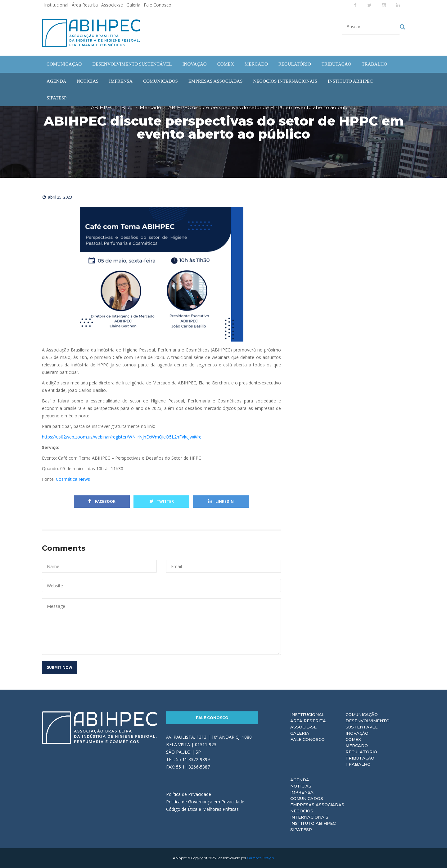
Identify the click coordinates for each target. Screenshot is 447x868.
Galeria (133, 5)
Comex (353, 739)
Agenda (300, 780)
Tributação (360, 758)
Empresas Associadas (317, 805)
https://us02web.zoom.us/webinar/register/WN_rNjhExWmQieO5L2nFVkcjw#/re (122, 437)
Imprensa (302, 792)
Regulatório (361, 752)
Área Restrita (85, 5)
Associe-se (112, 5)
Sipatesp (301, 829)
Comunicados (307, 798)
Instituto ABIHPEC (313, 823)
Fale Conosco (158, 5)
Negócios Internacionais (309, 814)
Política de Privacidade (189, 794)
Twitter (162, 501)
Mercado (357, 746)
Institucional (56, 5)
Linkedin (221, 501)
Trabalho (358, 764)
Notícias (301, 786)
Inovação (357, 733)
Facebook (102, 501)
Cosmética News (74, 479)
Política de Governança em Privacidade (205, 802)
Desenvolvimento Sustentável (368, 724)
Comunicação (362, 714)
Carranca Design (261, 858)
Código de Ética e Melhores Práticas (202, 809)
